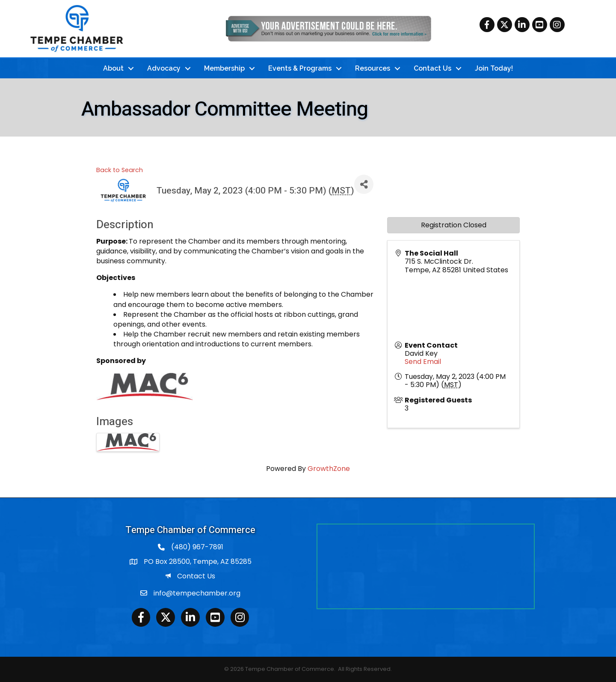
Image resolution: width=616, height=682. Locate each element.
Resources (373, 68)
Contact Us (432, 68)
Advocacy (164, 68)
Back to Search (120, 170)
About (113, 68)
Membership (224, 68)
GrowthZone (329, 469)
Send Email (423, 362)
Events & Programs (300, 68)
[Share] (364, 184)
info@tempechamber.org (197, 593)
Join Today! (494, 68)
